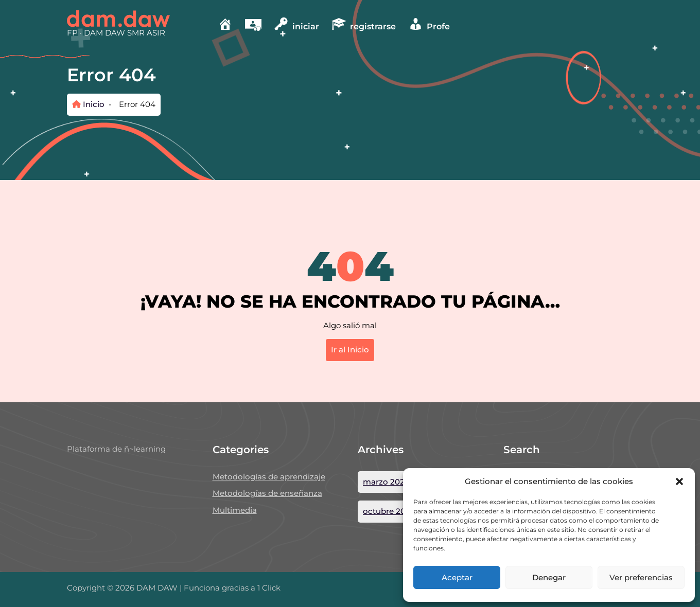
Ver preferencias (641, 577)
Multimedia (235, 510)
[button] (679, 481)
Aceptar (457, 577)
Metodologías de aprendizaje (269, 477)
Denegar (549, 577)
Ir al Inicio (350, 350)
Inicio (88, 104)
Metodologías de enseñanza (267, 493)
